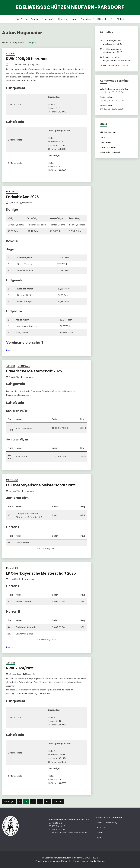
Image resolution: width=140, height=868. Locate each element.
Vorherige (9, 801)
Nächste (58, 801)
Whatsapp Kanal (108, 147)
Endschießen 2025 (22, 197)
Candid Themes (97, 861)
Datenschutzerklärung (106, 822)
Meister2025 (24, 366)
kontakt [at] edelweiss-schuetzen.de (69, 833)
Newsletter (105, 142)
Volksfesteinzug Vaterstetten (114, 89)
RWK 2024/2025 (20, 668)
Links (102, 137)
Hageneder (35, 65)
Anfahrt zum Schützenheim (109, 817)
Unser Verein (21, 19)
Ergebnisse (86, 19)
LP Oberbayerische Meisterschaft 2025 (41, 573)
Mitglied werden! (108, 132)
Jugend (74, 19)
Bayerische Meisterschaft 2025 (34, 371)
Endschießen (12, 192)
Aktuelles (62, 19)
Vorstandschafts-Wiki (111, 152)
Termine (35, 19)
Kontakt (99, 832)
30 (47, 801)
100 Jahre (120, 19)
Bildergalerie (103, 19)
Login (98, 838)
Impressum (101, 827)
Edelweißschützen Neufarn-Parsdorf (70, 7)
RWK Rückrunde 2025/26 (115, 65)
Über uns (47, 19)
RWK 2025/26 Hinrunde (27, 59)
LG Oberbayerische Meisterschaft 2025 (41, 485)
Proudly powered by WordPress (51, 861)
